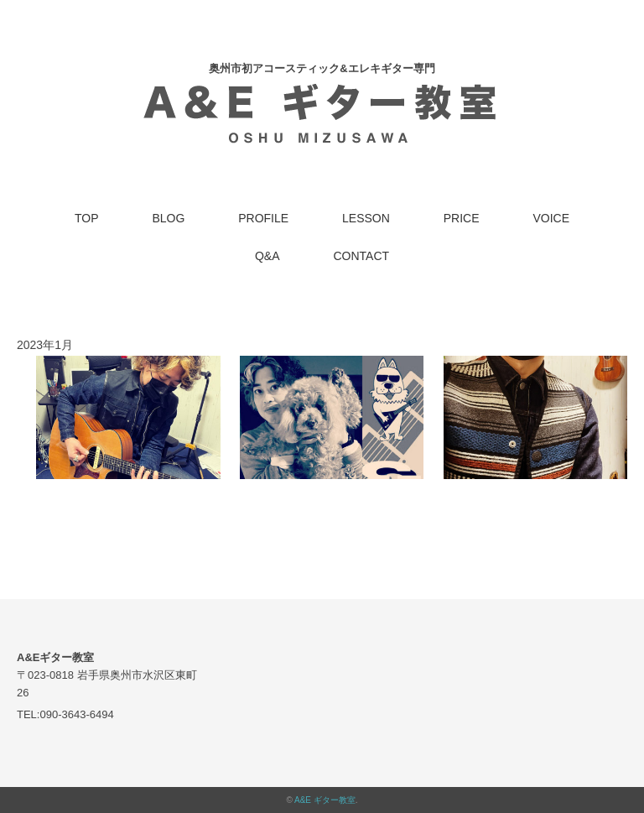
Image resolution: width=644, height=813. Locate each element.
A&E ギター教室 (325, 800)
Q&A (267, 256)
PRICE (462, 218)
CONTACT (361, 256)
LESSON (366, 218)
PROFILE (263, 218)
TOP (87, 218)
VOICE (551, 218)
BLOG (168, 218)
